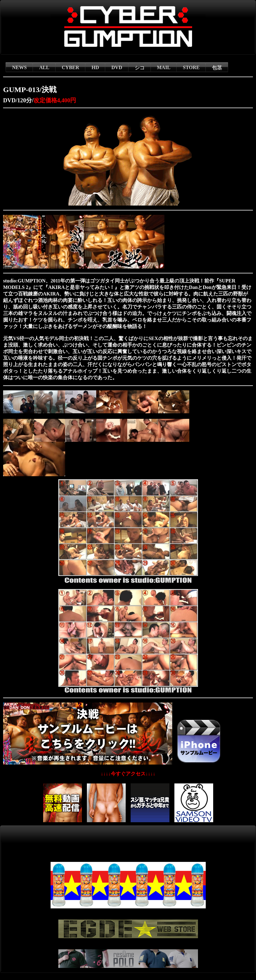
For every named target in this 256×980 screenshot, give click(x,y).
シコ (140, 68)
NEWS (19, 67)
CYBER (70, 67)
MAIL (164, 67)
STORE (191, 67)
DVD (117, 67)
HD (95, 67)
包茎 (217, 68)
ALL (44, 67)
